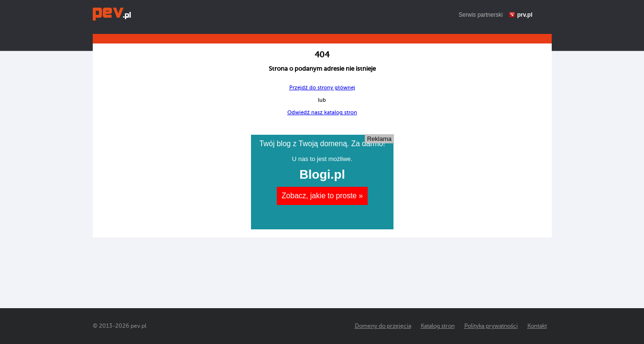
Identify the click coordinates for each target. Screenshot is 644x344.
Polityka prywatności (491, 326)
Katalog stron (438, 326)
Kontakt (537, 326)
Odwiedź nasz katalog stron (322, 113)
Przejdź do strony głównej (322, 88)
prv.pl (525, 15)
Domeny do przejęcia (383, 326)
